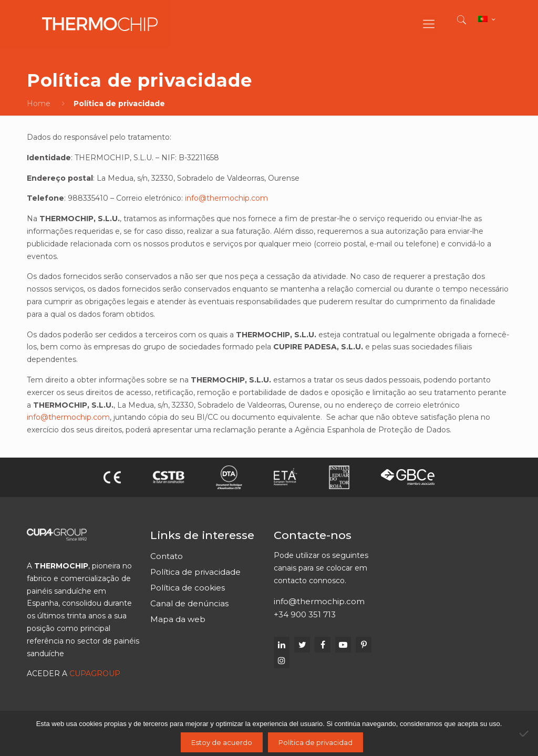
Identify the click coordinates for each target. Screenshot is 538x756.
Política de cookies (188, 588)
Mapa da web (178, 619)
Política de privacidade (195, 572)
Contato (167, 556)
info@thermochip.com (226, 198)
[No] (525, 733)
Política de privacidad (315, 742)
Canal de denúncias (189, 603)
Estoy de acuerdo (222, 742)
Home (39, 103)
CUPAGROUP (95, 674)
